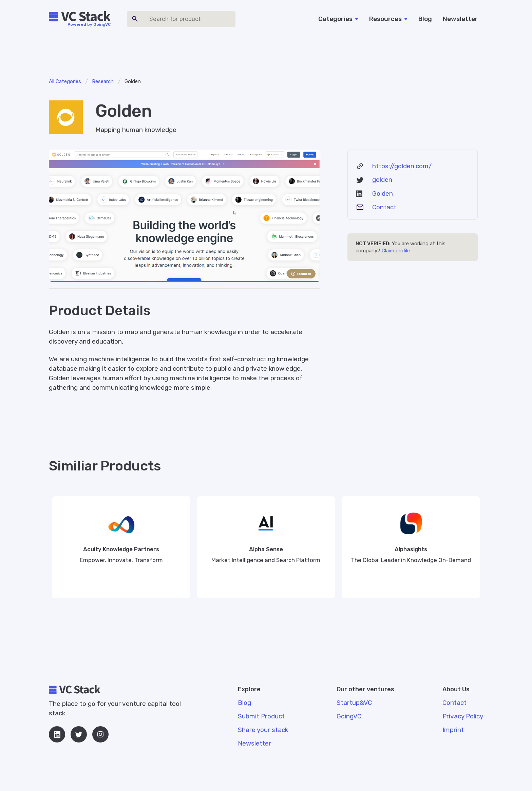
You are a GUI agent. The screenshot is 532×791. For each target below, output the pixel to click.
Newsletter (460, 19)
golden (382, 180)
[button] (338, 19)
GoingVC (349, 716)
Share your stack (263, 730)
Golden (383, 194)
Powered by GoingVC (89, 24)
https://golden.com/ (402, 166)
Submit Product (261, 716)
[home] (80, 17)
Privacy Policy (463, 716)
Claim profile (396, 251)
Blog (425, 19)
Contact (384, 207)
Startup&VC (354, 703)
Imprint (453, 730)
